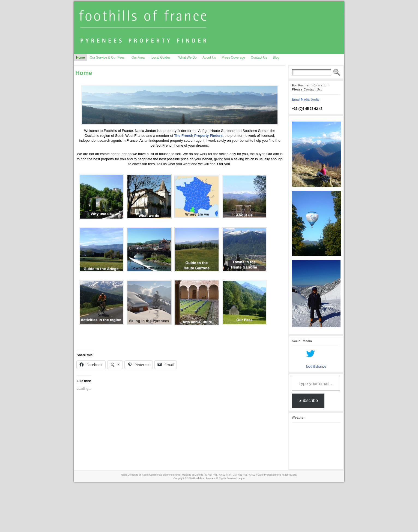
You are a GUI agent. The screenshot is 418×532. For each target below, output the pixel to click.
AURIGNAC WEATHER (316, 446)
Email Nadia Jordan (306, 99)
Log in (241, 478)
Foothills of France (204, 478)
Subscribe (308, 400)
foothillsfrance (316, 367)
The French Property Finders (198, 136)
